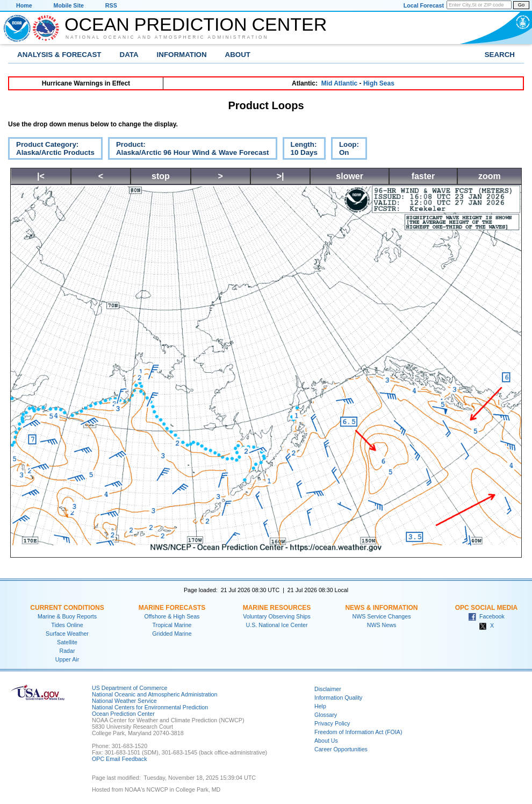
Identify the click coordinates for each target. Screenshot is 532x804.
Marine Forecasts (172, 608)
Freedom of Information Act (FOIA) (358, 732)
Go (521, 5)
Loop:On (345, 150)
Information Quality (338, 698)
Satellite (67, 642)
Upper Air (67, 659)
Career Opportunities (341, 749)
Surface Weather (67, 634)
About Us (326, 741)
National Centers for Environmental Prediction (150, 707)
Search (500, 55)
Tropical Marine (172, 625)
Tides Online (67, 625)
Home (24, 5)
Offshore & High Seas (172, 616)
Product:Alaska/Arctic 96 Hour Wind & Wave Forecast (189, 150)
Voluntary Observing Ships (277, 616)
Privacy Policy (332, 723)
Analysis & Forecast (59, 55)
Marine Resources (277, 608)
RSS (111, 5)
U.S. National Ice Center (277, 625)
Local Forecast (424, 5)
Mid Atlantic (340, 83)
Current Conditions (67, 608)
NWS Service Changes (382, 616)
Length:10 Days (300, 150)
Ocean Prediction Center (196, 24)
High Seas (379, 83)
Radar (67, 651)
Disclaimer (328, 689)
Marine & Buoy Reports (67, 616)
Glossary (326, 715)
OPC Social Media (486, 608)
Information (182, 55)
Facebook (486, 616)
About (238, 55)
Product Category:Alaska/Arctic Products (51, 150)
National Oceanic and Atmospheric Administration (167, 37)
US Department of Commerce (130, 688)
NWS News (382, 625)
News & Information (381, 608)
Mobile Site (69, 5)
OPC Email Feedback (119, 759)
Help (320, 706)
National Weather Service (124, 701)
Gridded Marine (172, 634)
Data (129, 55)
